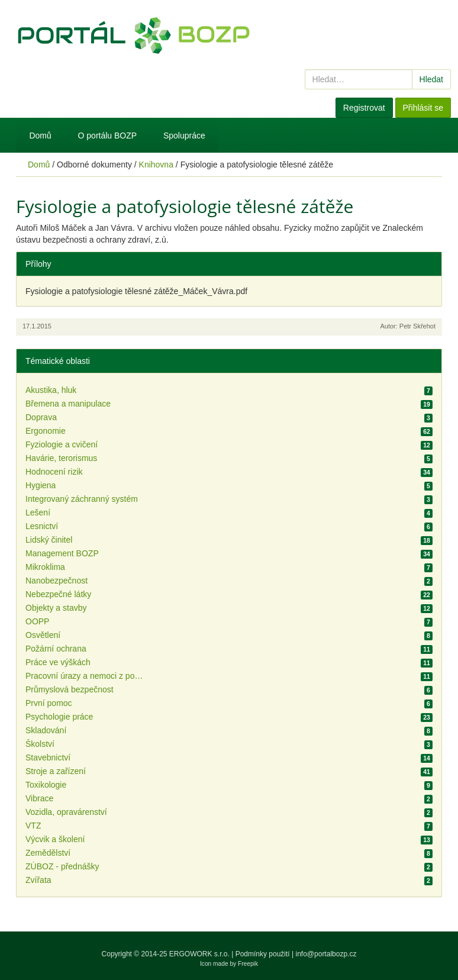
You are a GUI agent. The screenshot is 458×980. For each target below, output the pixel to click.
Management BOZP (62, 553)
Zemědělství (48, 853)
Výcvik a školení (55, 839)
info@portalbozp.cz (326, 954)
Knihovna (156, 165)
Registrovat (364, 108)
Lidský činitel (49, 540)
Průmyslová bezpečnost (70, 689)
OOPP (37, 621)
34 (427, 472)
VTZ (33, 826)
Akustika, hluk (51, 390)
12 (427, 445)
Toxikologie (46, 785)
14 (427, 758)
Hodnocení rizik (54, 472)
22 (427, 595)
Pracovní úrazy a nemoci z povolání (85, 676)
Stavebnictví (48, 757)
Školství (40, 744)
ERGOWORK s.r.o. (200, 954)
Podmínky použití (263, 954)
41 (427, 772)
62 (427, 431)
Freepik (248, 964)
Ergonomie (46, 431)
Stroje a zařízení (56, 771)
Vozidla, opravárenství (66, 812)
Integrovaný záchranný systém (82, 499)
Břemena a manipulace (68, 404)
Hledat (431, 79)
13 (427, 840)
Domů (40, 136)
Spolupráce (184, 136)
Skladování (46, 730)
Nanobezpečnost (57, 581)
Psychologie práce (59, 717)
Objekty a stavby (56, 608)
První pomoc (49, 703)
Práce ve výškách (58, 662)
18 (427, 540)
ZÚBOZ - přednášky (62, 866)
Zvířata (38, 880)
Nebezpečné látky (58, 594)
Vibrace (39, 798)
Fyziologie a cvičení (62, 444)
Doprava (41, 417)
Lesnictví (42, 526)
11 (427, 649)
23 (427, 717)
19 (427, 404)
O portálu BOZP (108, 136)
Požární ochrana (56, 649)
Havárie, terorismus (61, 458)
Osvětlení (43, 635)
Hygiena (41, 485)
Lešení (38, 512)
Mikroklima (45, 567)
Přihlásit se (423, 108)
